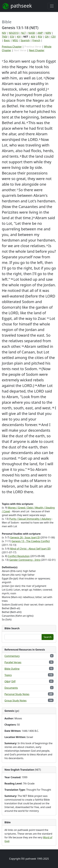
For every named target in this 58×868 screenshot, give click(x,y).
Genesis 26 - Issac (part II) (25, 537)
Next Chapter (37, 50)
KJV (19, 37)
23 (51, 681)
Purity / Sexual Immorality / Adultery (30, 519)
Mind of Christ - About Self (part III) (30, 549)
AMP (40, 33)
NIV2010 (14, 33)
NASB (32, 33)
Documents (11, 688)
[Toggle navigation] (52, 6)
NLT (23, 33)
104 (51, 700)
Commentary (12, 656)
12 (51, 668)
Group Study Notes (15, 701)
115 (51, 675)
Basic (7, 40)
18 (51, 662)
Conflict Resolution (19, 556)
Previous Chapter (12, 47)
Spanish (25, 40)
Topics (8, 675)
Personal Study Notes (17, 694)
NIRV (48, 33)
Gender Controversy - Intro (25, 560)
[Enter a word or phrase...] (23, 637)
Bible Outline (12, 669)
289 (51, 694)
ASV (33, 37)
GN (47, 37)
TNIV (5, 37)
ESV (12, 37)
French (36, 40)
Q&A (7, 681)
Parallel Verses (13, 662)
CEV (53, 37)
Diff (14, 681)
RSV (40, 37)
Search (48, 637)
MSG (15, 40)
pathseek (17, 6)
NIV (4, 33)
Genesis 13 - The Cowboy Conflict (31, 541)
